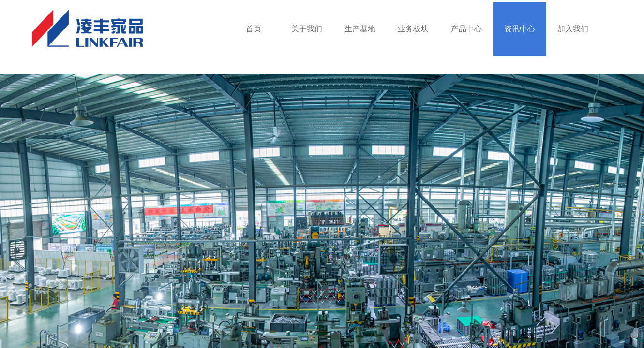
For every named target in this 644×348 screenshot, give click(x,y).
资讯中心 (520, 29)
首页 (254, 29)
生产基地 (360, 29)
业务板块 (413, 29)
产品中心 (466, 29)
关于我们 (307, 29)
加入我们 (573, 29)
